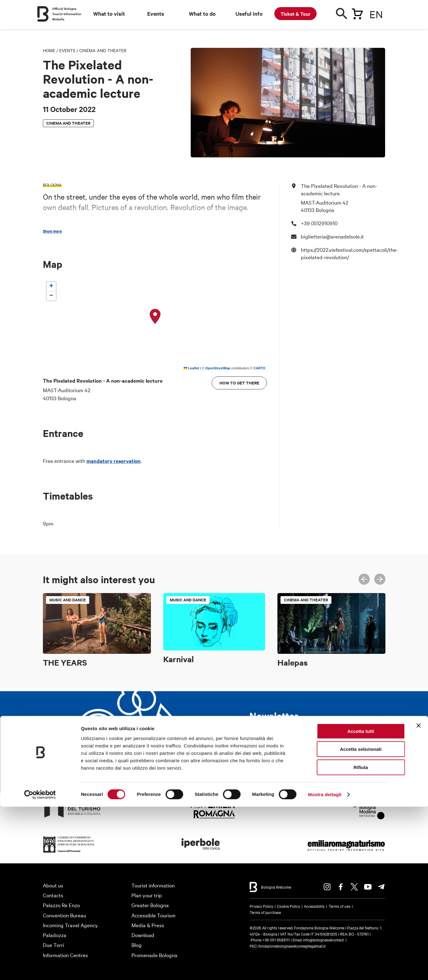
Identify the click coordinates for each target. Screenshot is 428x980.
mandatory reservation (114, 461)
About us (53, 885)
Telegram (381, 887)
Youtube (368, 887)
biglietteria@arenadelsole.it (332, 236)
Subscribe (272, 766)
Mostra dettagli (325, 968)
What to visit (109, 14)
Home (49, 50)
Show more (52, 231)
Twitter (354, 887)
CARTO (259, 368)
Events (156, 14)
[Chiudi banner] (418, 899)
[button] (155, 317)
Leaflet (191, 368)
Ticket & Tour (295, 14)
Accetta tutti (361, 905)
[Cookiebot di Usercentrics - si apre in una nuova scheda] (40, 968)
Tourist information (153, 885)
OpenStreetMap (218, 368)
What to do (202, 14)
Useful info (249, 14)
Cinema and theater (103, 50)
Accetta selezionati (361, 923)
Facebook (341, 887)
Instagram (327, 887)
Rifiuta (361, 941)
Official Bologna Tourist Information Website (67, 14)
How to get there (239, 383)
